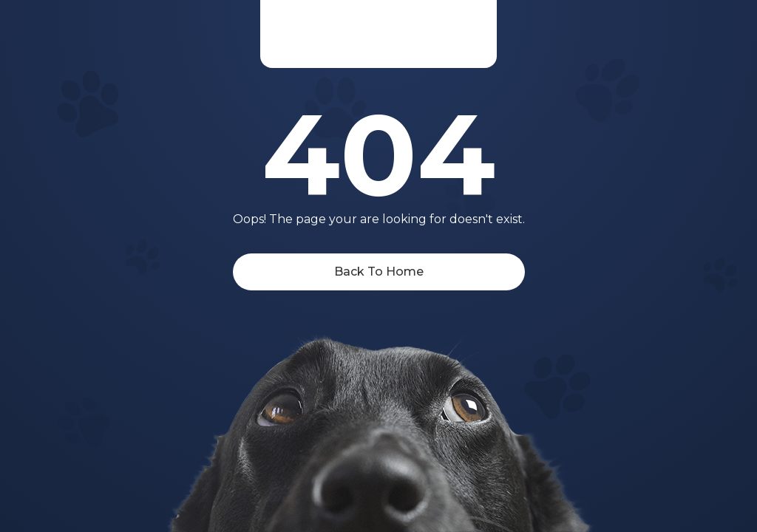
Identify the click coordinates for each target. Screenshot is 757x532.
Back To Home (379, 272)
